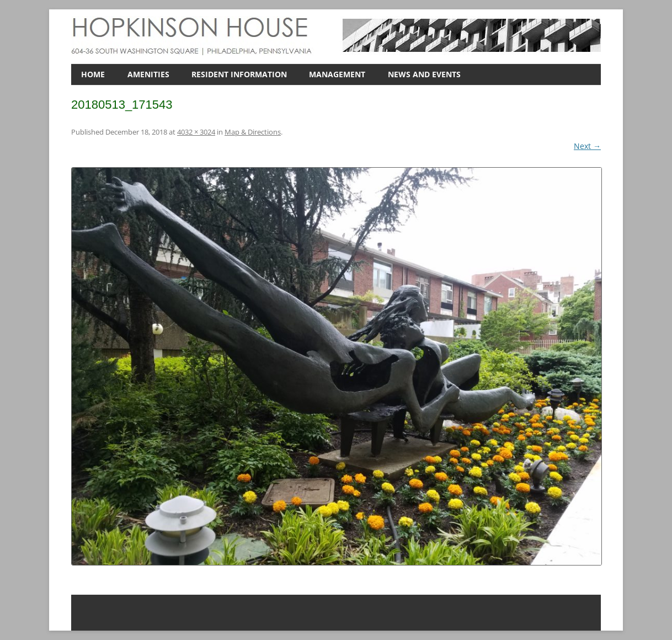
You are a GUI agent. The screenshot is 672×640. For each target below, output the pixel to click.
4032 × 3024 (196, 132)
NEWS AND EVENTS (424, 74)
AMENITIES (148, 74)
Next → (587, 146)
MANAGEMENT (337, 74)
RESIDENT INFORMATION (239, 74)
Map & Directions (253, 132)
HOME (93, 74)
